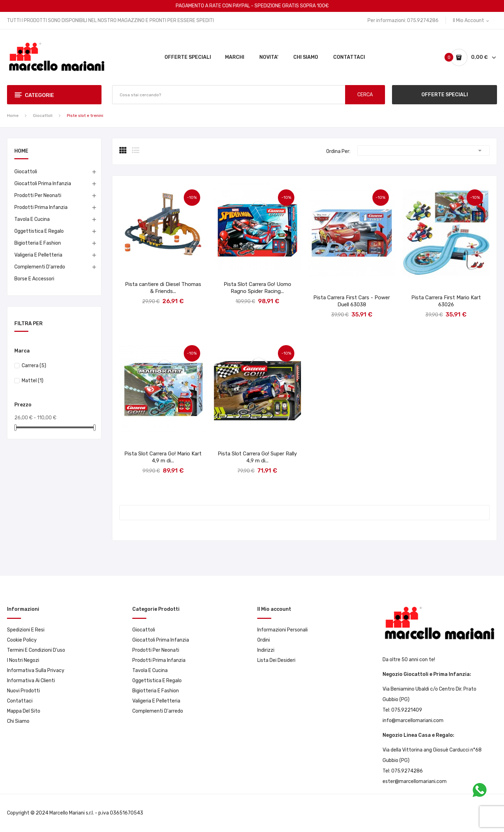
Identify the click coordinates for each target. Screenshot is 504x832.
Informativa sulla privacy (36, 670)
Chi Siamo (18, 721)
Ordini (264, 640)
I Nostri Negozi (23, 660)
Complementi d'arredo (40, 267)
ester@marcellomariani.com (415, 781)
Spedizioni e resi (26, 630)
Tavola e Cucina (32, 219)
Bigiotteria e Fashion (38, 243)
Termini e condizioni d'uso (36, 650)
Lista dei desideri (276, 660)
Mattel (33, 381)
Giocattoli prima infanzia (43, 184)
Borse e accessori (34, 279)
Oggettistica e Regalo (39, 231)
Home (21, 151)
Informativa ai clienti (31, 681)
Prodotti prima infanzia (41, 207)
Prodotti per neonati (38, 195)
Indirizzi (266, 650)
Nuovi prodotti (23, 691)
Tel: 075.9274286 (403, 771)
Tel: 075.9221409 (402, 710)
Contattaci (20, 701)
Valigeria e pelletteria (38, 255)
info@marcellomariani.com (413, 721)
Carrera (34, 366)
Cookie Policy (22, 640)
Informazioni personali (282, 630)
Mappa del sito (24, 711)
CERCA (365, 95)
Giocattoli (26, 172)
